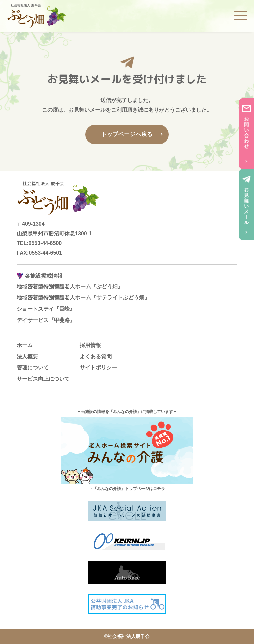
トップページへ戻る (127, 134)
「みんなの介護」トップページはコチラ (129, 489)
